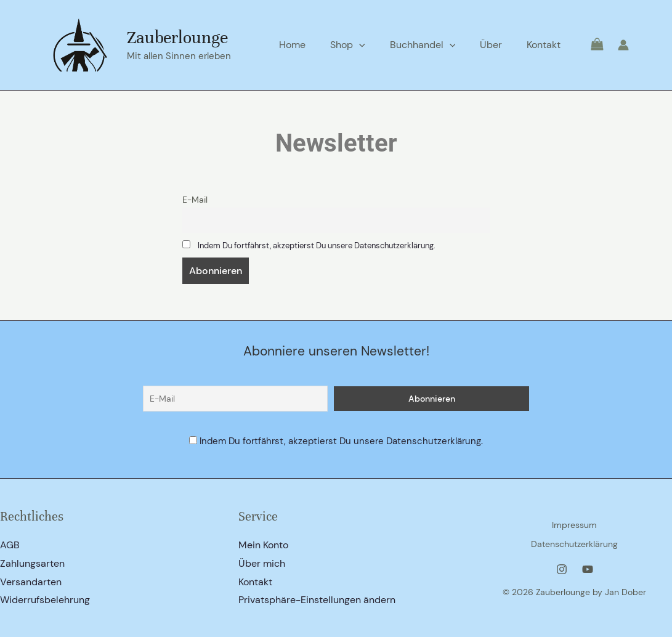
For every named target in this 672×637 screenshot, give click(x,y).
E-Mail (195, 200)
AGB (10, 545)
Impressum (574, 527)
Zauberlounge (177, 38)
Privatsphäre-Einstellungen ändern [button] (317, 600)
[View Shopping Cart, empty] (589, 45)
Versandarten (31, 582)
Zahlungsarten (32, 563)
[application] (376, 45)
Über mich (262, 563)
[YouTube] (588, 567)
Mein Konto (263, 545)
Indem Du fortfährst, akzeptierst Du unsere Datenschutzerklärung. (328, 246)
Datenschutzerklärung (574, 543)
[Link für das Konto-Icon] (623, 45)
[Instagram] (562, 567)
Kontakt (255, 582)
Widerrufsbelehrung (45, 600)
